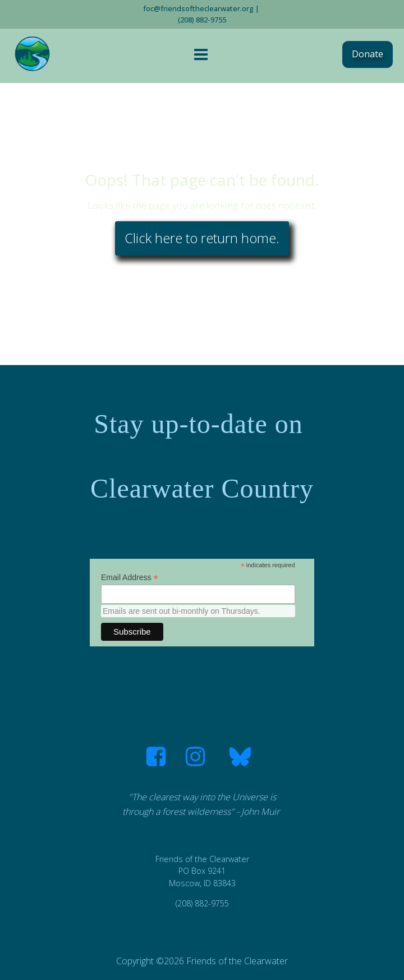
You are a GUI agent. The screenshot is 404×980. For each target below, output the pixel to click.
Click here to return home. (202, 238)
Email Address (130, 578)
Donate (368, 54)
